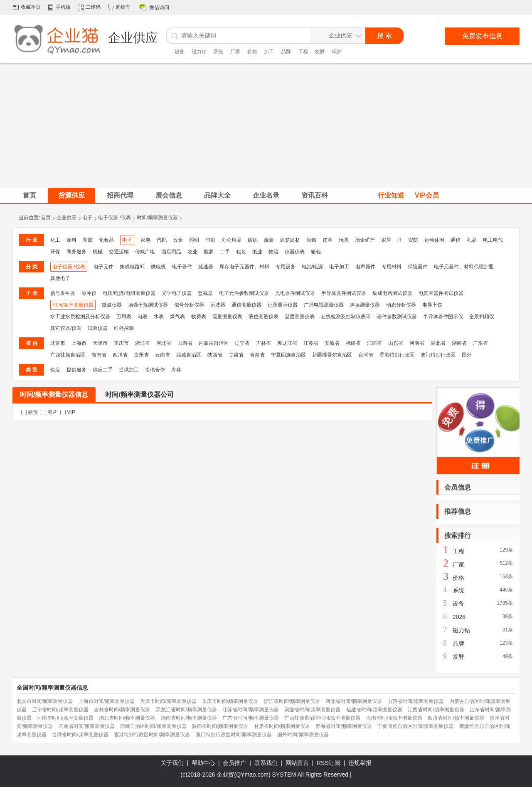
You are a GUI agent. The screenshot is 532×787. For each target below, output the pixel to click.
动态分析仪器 (401, 305)
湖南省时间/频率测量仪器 (189, 718)
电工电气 (493, 240)
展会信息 (169, 195)
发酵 (320, 52)
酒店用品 (171, 252)
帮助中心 (203, 763)
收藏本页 (31, 7)
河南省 (417, 343)
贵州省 (141, 355)
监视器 (205, 293)
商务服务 (76, 252)
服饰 (311, 240)
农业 (192, 252)
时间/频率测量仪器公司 (139, 395)
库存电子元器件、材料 (244, 267)
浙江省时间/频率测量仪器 (292, 701)
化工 (55, 240)
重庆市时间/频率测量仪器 (230, 701)
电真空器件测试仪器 (441, 293)
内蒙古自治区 (214, 343)
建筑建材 (290, 240)
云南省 (163, 355)
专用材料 (392, 267)
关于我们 (172, 763)
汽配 (162, 240)
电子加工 (339, 267)
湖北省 (438, 343)
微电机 (158, 267)
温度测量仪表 (300, 317)
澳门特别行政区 (438, 355)
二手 (225, 252)
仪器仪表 (295, 252)
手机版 (63, 7)
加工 (269, 52)
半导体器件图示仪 (443, 317)
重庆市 (121, 343)
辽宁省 (242, 343)
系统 (218, 52)
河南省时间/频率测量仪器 (65, 718)
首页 (46, 218)
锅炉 (337, 52)
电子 (87, 218)
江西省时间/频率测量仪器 (436, 710)
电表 (143, 317)
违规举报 (360, 763)
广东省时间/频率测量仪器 (250, 718)
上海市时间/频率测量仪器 (107, 701)
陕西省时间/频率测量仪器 (220, 726)
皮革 (328, 240)
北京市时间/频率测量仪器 (45, 701)
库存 (176, 370)
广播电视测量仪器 (324, 305)
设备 (180, 52)
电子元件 (103, 267)
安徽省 (332, 343)
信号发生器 (63, 293)
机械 (98, 252)
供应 (55, 370)
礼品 (472, 240)
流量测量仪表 (227, 317)
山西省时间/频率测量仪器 (415, 701)
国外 (467, 355)
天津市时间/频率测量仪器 (168, 701)
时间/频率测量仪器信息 (54, 395)
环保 (55, 252)
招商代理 (120, 195)
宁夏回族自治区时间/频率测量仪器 (415, 726)
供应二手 (103, 370)
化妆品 (106, 240)
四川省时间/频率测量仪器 (456, 718)
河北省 (164, 343)
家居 (386, 240)
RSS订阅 (329, 763)
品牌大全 (217, 195)
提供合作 (155, 370)
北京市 (58, 343)
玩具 (344, 240)
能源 (209, 252)
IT (400, 240)
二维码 (93, 7)
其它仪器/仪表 (66, 328)
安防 (413, 240)
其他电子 (60, 278)
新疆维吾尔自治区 (332, 355)
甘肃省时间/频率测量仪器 (282, 726)
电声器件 (365, 267)
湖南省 (459, 343)
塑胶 (88, 240)
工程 (303, 52)
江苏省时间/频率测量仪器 (250, 710)
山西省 (185, 343)
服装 (269, 240)
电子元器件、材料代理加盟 (464, 267)
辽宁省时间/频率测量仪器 (60, 710)
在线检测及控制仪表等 (346, 317)
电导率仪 (432, 305)
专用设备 (286, 267)
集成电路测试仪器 (392, 293)
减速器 (206, 267)
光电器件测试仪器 (295, 293)
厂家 (235, 52)
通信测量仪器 (246, 305)
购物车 (123, 7)
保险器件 (418, 267)
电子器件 (182, 267)
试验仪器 (98, 328)
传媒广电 (145, 252)
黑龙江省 (287, 343)
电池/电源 (312, 267)
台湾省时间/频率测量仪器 (80, 735)
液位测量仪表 (264, 317)
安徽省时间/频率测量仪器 (312, 710)
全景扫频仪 (482, 317)
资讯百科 (315, 195)
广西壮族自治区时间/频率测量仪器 (322, 718)
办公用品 (232, 240)
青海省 (257, 355)
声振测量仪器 (365, 305)
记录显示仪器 (283, 305)
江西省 (374, 343)
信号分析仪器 (189, 305)
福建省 (353, 343)
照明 (194, 240)
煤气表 (177, 317)
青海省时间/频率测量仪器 (344, 726)
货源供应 (71, 195)
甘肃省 (236, 355)
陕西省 (215, 355)
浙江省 (143, 343)
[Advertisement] (266, 126)
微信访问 (159, 7)
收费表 (199, 317)
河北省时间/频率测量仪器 (353, 701)
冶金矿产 (365, 240)
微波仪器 (112, 305)
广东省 (480, 343)
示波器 (218, 305)
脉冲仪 (89, 293)
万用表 (124, 317)
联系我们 (266, 763)
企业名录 (266, 195)
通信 (456, 240)
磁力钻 (199, 52)
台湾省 (366, 355)
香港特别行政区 (397, 355)
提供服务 (76, 370)
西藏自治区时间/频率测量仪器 (153, 726)
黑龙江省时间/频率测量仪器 (186, 710)
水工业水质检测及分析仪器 (80, 317)
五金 (178, 240)
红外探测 (124, 328)
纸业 (257, 252)
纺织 (253, 240)
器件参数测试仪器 (397, 317)
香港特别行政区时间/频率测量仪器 (152, 735)
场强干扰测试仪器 (148, 305)
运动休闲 (434, 240)
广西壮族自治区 (68, 355)
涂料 (71, 240)
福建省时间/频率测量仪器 (374, 710)
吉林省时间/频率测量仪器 (122, 710)
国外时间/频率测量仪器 (303, 735)
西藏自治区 (189, 355)
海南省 (99, 355)
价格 (252, 52)
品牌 (286, 52)
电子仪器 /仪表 (115, 218)
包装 (241, 252)
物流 (273, 252)
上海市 (79, 343)
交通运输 (119, 252)
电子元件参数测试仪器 (244, 293)
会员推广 (234, 763)
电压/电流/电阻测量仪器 (129, 293)
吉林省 (264, 343)
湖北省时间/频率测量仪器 (127, 718)
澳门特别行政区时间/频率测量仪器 (234, 735)
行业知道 (391, 195)
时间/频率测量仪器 (157, 218)
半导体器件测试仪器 (344, 293)
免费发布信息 (482, 36)
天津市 (100, 343)
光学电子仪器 (177, 293)
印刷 (210, 240)
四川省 (120, 355)
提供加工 (129, 370)
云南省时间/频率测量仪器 (87, 726)
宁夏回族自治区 (288, 355)
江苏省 (311, 343)
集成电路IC (132, 267)
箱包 (316, 252)
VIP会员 (427, 195)
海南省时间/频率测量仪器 (394, 718)
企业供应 (66, 218)
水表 (159, 317)
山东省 (396, 343)
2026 (459, 617)
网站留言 (297, 763)
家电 (145, 240)
